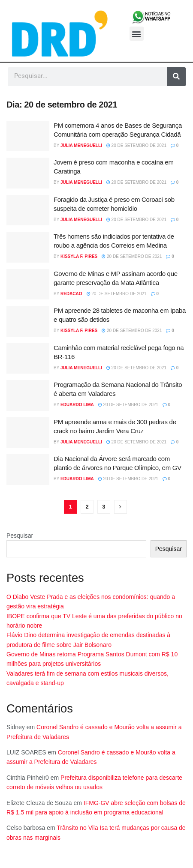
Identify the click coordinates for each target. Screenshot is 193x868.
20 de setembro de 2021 (136, 145)
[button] (137, 34)
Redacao (71, 294)
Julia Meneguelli (81, 145)
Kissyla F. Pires (79, 256)
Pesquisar (20, 536)
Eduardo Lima (77, 405)
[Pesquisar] (176, 77)
